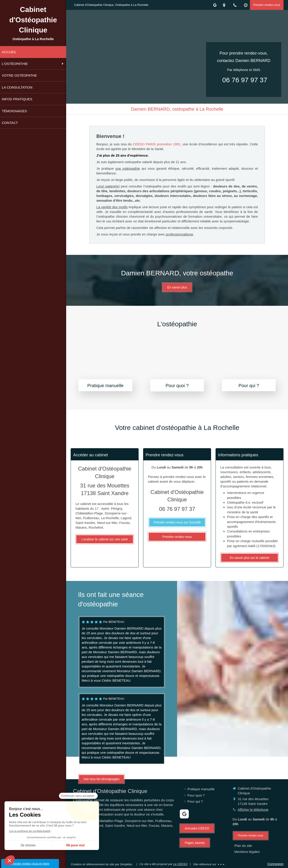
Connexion (275, 864)
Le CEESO (180, 864)
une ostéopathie (128, 168)
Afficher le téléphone (253, 810)
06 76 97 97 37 (245, 80)
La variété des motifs (112, 207)
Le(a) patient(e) (108, 186)
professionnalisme (179, 234)
